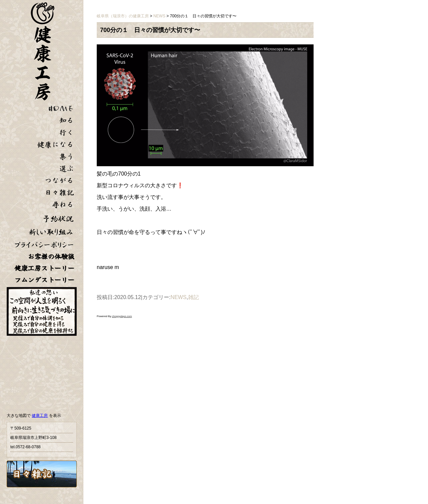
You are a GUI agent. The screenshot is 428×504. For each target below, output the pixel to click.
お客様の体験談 (51, 257)
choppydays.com (122, 316)
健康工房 (40, 416)
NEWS (178, 297)
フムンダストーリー (44, 280)
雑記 (193, 297)
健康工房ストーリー (44, 268)
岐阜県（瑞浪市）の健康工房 (123, 16)
